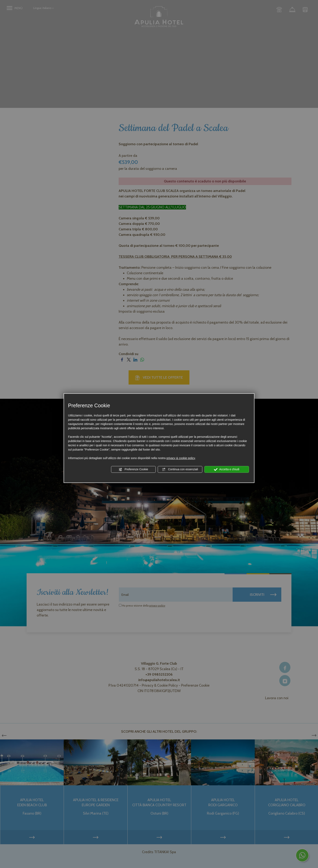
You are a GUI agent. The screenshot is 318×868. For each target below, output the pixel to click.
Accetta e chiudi (227, 469)
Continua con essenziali (180, 469)
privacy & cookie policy (181, 458)
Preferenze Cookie (133, 469)
